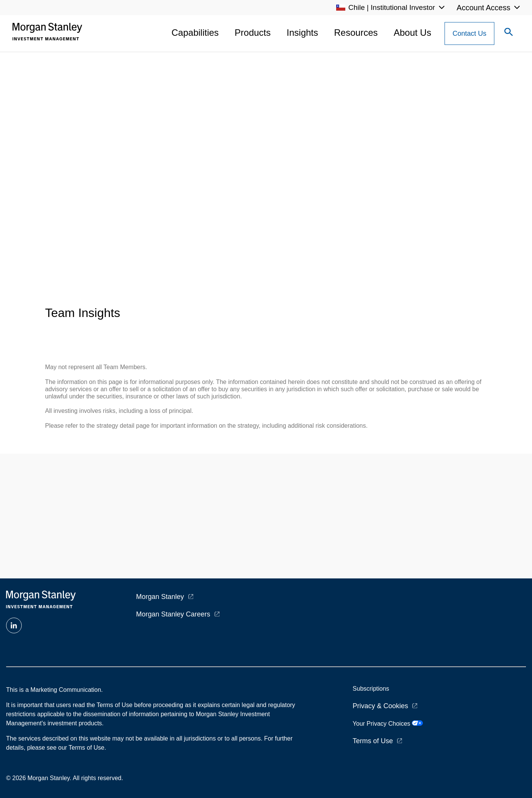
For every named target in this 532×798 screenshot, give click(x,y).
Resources (356, 33)
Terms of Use (373, 741)
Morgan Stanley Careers (173, 614)
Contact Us (469, 33)
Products (253, 33)
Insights (303, 33)
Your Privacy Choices (388, 724)
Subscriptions (371, 689)
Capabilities (195, 33)
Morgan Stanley (160, 597)
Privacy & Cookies (380, 706)
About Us (412, 33)
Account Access (484, 8)
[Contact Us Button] (469, 33)
